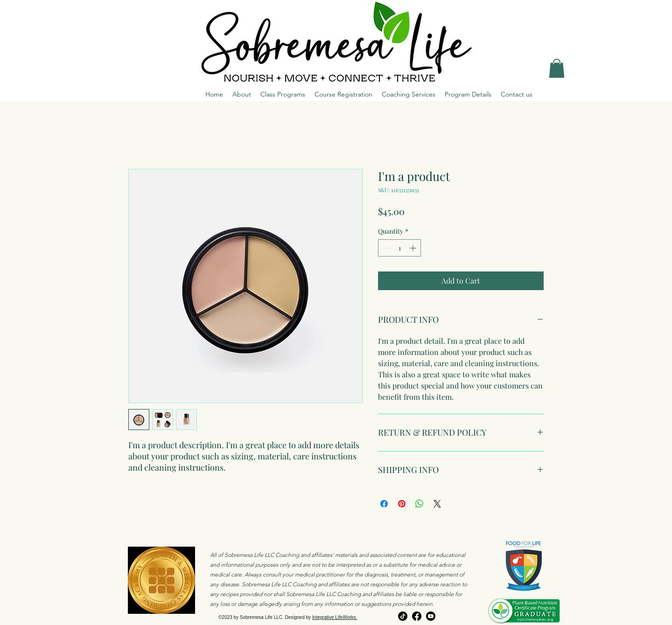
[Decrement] (385, 248)
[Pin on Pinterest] (402, 504)
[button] (557, 68)
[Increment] (414, 248)
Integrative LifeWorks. (335, 617)
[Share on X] (437, 504)
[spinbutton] (399, 248)
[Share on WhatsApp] (420, 504)
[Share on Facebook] (384, 504)
